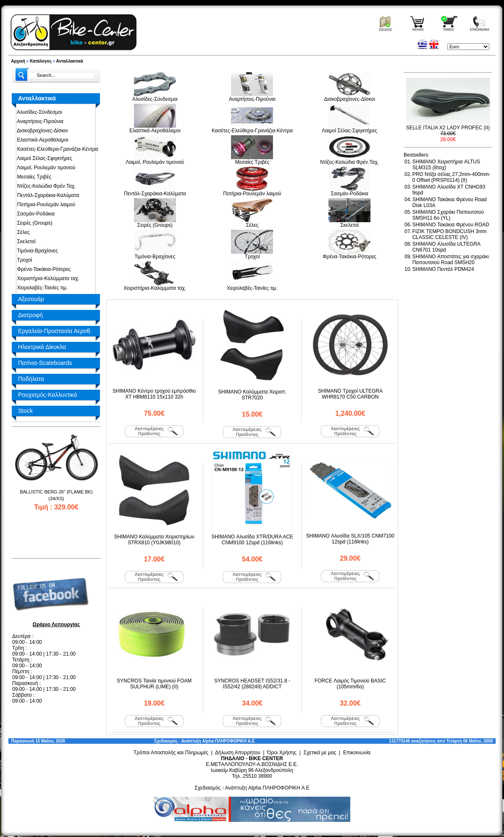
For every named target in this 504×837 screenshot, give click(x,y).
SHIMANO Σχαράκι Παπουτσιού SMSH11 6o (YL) (448, 215)
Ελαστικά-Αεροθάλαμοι (41, 140)
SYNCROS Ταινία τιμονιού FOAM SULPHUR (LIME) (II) (154, 684)
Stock (25, 411)
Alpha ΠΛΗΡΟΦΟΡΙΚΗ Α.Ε (228, 741)
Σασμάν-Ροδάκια (34, 214)
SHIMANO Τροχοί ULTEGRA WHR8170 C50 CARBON (350, 394)
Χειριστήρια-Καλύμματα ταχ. (47, 278)
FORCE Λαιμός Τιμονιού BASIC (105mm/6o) (350, 684)
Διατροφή (30, 315)
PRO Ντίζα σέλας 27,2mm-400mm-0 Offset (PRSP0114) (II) (451, 177)
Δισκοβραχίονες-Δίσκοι (41, 131)
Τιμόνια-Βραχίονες (36, 251)
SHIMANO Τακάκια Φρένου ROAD (451, 225)
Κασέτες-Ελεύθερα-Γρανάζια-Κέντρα (56, 149)
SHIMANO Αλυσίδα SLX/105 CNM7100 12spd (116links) (350, 539)
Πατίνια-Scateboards (45, 363)
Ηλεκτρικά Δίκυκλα (42, 347)
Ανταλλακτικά (70, 61)
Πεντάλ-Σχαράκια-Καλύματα (47, 195)
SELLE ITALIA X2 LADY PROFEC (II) (448, 128)
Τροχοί (23, 260)
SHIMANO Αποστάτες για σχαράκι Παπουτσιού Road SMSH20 (451, 260)
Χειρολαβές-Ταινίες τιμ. (41, 288)
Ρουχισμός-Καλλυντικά (47, 395)
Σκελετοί (25, 241)
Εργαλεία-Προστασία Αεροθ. (55, 331)
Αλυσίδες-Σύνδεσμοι (38, 112)
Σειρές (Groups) (33, 223)
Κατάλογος (41, 61)
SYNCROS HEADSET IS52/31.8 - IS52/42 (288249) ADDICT (252, 684)
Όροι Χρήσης (282, 753)
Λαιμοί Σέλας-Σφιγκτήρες (43, 158)
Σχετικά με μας (320, 753)
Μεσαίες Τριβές (33, 177)
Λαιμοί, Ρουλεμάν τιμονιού (45, 168)
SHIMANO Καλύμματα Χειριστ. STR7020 (252, 395)
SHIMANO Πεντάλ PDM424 (443, 269)
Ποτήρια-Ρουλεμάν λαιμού (45, 205)
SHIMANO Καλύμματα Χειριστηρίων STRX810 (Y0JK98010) (154, 540)
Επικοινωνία (357, 753)
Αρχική (18, 61)
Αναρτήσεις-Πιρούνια (39, 121)
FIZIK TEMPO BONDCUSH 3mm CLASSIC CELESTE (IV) (450, 234)
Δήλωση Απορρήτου (238, 753)
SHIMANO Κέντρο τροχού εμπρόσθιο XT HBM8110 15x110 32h (154, 394)
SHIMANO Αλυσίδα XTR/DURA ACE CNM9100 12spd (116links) (252, 540)
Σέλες (22, 232)
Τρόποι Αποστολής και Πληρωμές (171, 753)
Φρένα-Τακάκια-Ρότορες (42, 269)
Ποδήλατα (31, 379)
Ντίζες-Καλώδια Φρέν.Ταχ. (45, 186)
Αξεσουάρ (31, 299)
